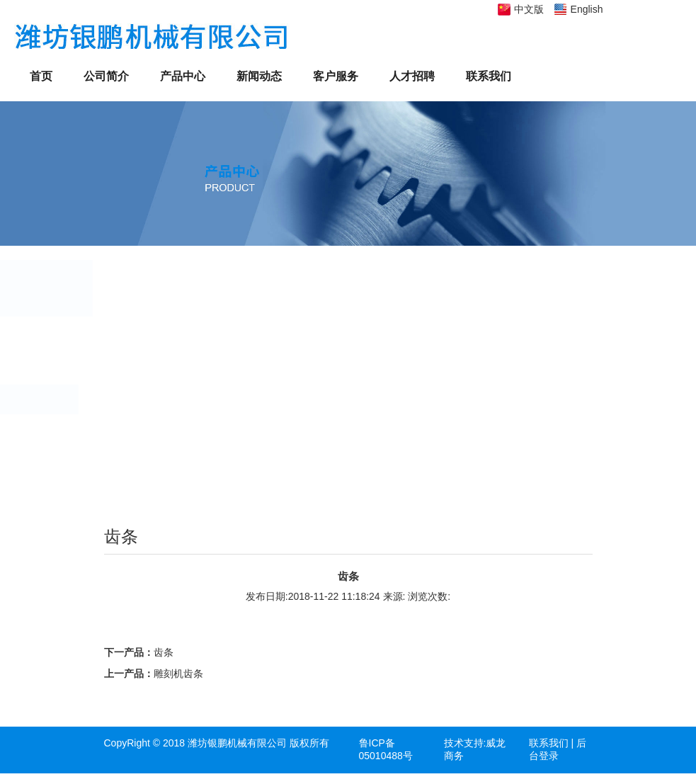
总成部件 (154, 460)
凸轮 (144, 369)
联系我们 (489, 76)
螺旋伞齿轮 (159, 491)
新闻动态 (259, 76)
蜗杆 (144, 430)
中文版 (529, 9)
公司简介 (106, 76)
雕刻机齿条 (178, 674)
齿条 (144, 399)
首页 (41, 76)
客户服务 (336, 76)
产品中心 (183, 76)
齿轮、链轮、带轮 (173, 339)
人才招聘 (412, 76)
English (587, 9)
